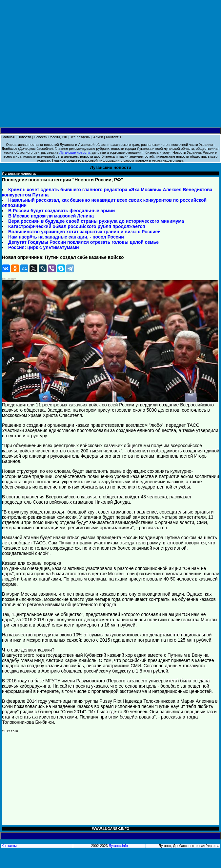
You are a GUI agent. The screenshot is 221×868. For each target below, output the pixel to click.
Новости (24, 137)
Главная (8, 137)
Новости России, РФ (50, 137)
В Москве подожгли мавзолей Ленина (51, 216)
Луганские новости (74, 152)
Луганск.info (118, 846)
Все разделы (80, 137)
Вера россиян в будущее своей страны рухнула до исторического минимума (96, 221)
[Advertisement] (110, 64)
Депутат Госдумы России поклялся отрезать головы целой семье (83, 242)
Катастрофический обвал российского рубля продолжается (77, 226)
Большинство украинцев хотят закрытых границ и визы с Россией (84, 232)
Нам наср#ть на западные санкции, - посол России (66, 237)
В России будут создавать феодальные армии (61, 211)
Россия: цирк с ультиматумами (44, 247)
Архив (98, 137)
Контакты (113, 137)
